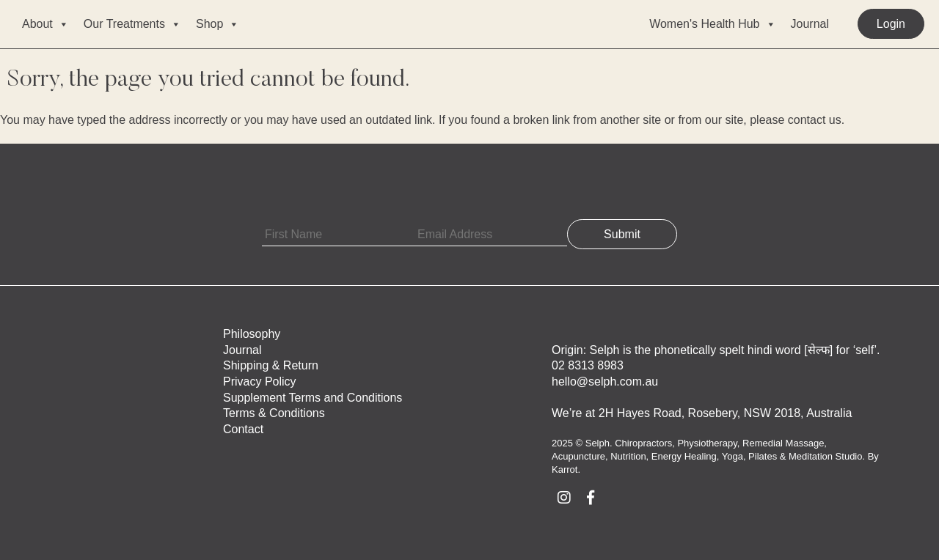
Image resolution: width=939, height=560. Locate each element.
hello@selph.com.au (605, 382)
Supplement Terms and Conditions (313, 398)
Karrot (565, 469)
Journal (810, 24)
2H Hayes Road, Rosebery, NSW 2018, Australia (726, 413)
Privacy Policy (260, 382)
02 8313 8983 (588, 365)
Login (891, 24)
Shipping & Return (271, 365)
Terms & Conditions (274, 413)
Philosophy (252, 334)
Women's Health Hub (712, 24)
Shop (218, 24)
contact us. (816, 120)
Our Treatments (132, 24)
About (45, 24)
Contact (243, 429)
